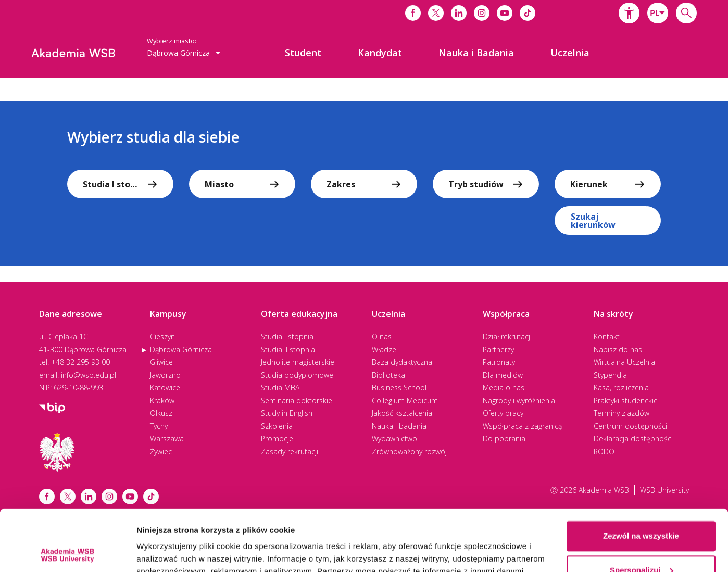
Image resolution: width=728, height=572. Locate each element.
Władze (384, 349)
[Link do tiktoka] (528, 13)
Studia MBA (280, 387)
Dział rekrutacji (507, 336)
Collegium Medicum (405, 401)
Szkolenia (277, 426)
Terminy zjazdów (622, 413)
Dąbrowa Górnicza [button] (184, 53)
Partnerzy (498, 349)
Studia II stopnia (288, 349)
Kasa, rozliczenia (621, 387)
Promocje (277, 438)
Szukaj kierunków (593, 221)
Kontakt (607, 336)
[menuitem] (303, 53)
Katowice (165, 387)
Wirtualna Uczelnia (624, 362)
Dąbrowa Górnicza (181, 349)
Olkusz (161, 413)
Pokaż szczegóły (168, 551)
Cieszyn (162, 336)
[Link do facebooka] (413, 13)
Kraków (162, 401)
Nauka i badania (399, 426)
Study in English (287, 413)
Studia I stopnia (287, 336)
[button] (629, 13)
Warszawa (167, 438)
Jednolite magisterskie (298, 362)
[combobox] (658, 13)
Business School (399, 387)
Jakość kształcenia (402, 413)
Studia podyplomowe (297, 375)
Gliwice (161, 362)
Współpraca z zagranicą (522, 426)
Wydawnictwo (394, 438)
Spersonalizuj (642, 509)
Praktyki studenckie (626, 401)
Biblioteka (388, 375)
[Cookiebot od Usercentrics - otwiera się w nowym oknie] (67, 552)
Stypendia (610, 375)
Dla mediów (503, 375)
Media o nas (504, 387)
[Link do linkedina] (459, 13)
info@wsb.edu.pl (89, 375)
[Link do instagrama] (482, 13)
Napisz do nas (618, 349)
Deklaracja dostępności (633, 438)
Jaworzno (165, 375)
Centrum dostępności (630, 426)
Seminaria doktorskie (297, 401)
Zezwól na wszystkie (641, 475)
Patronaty (499, 362)
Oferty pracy (503, 413)
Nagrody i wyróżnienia (519, 401)
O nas (382, 336)
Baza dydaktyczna (402, 362)
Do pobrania (504, 438)
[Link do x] (436, 13)
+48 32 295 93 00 (80, 362)
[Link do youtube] (505, 13)
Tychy (159, 426)
